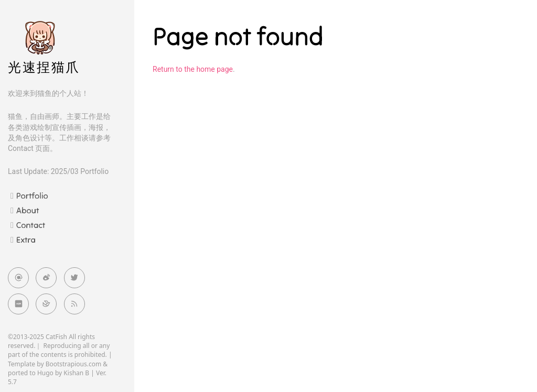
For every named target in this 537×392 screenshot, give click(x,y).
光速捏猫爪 (44, 67)
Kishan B (76, 373)
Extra (26, 239)
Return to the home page (193, 69)
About (28, 210)
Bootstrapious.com (74, 364)
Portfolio (32, 195)
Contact (31, 225)
